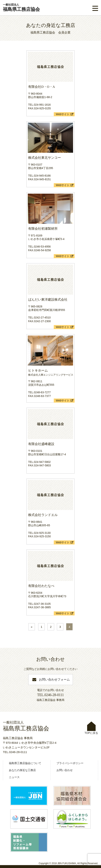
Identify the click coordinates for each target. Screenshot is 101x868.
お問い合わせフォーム (54, 679)
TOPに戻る (91, 728)
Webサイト (63, 114)
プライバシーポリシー (70, 763)
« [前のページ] (32, 627)
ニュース (14, 777)
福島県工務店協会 (21, 8)
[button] (95, 8)
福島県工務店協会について (25, 763)
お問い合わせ (65, 770)
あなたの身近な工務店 (22, 770)
